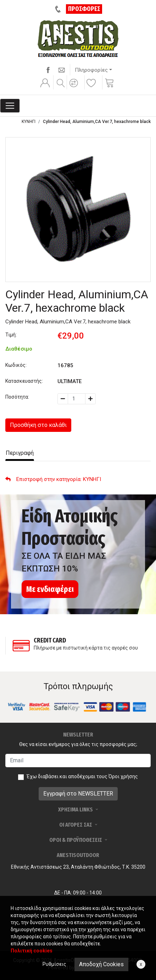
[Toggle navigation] (10, 106)
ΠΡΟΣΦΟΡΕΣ (84, 9)
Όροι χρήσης (123, 776)
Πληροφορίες (91, 70)
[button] (75, 88)
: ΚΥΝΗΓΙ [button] (53, 479)
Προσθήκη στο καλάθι (38, 425)
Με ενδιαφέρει (50, 589)
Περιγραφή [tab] (20, 453)
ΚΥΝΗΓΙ (29, 122)
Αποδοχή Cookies (101, 964)
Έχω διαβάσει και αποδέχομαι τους (82, 776)
